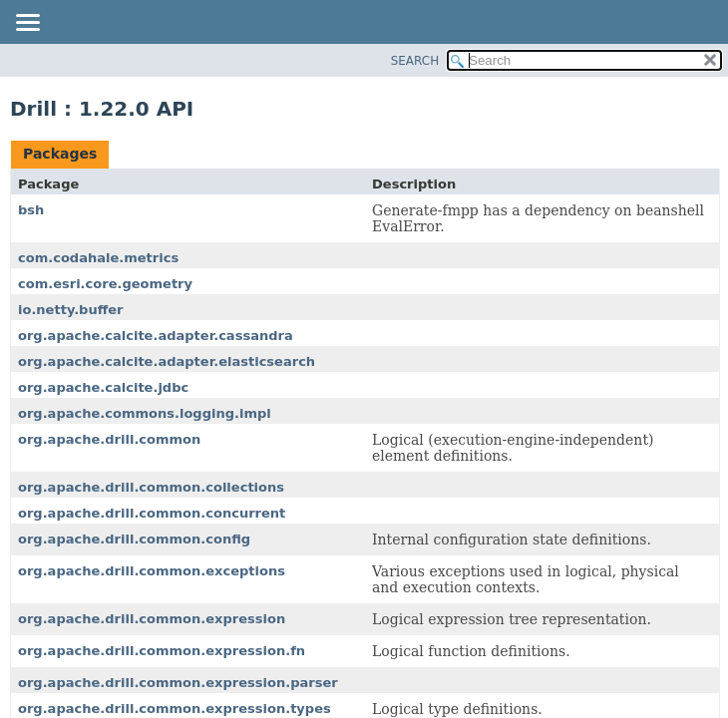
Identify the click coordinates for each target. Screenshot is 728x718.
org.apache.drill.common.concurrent (152, 513)
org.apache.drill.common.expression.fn (162, 651)
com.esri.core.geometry (105, 284)
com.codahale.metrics (98, 258)
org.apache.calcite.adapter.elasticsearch (167, 361)
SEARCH (415, 61)
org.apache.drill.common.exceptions (152, 571)
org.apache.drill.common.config (134, 539)
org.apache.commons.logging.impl (145, 413)
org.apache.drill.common (109, 439)
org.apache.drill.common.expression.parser (178, 683)
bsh (31, 210)
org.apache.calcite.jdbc (103, 387)
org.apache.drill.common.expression (152, 619)
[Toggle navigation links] (27, 24)
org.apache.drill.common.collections (151, 487)
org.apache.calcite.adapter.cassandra (156, 336)
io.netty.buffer (71, 310)
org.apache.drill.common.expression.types (175, 709)
